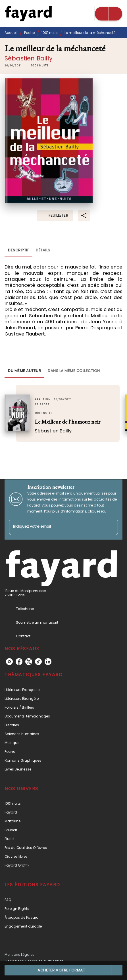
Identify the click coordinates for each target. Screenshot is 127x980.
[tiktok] (38, 662)
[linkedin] (48, 662)
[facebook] (19, 662)
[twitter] (29, 662)
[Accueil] (28, 14)
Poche (29, 33)
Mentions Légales (19, 954)
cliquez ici (96, 511)
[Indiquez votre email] (56, 527)
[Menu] (109, 14)
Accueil (11, 33)
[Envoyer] (111, 527)
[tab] (18, 250)
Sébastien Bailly (29, 58)
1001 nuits (50, 33)
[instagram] (9, 662)
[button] (40, 66)
